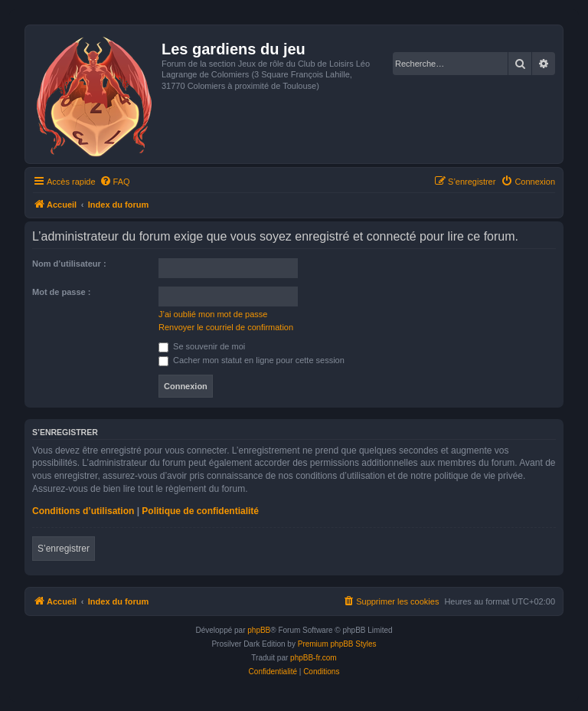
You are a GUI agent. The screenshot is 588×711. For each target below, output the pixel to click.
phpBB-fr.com (314, 658)
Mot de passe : (61, 292)
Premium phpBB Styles (337, 644)
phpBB (259, 630)
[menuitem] (115, 182)
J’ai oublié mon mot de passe (213, 314)
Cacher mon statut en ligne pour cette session (252, 360)
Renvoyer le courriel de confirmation (226, 327)
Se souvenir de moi (202, 346)
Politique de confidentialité (200, 511)
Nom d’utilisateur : (69, 264)
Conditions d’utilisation (83, 511)
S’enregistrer (64, 549)
